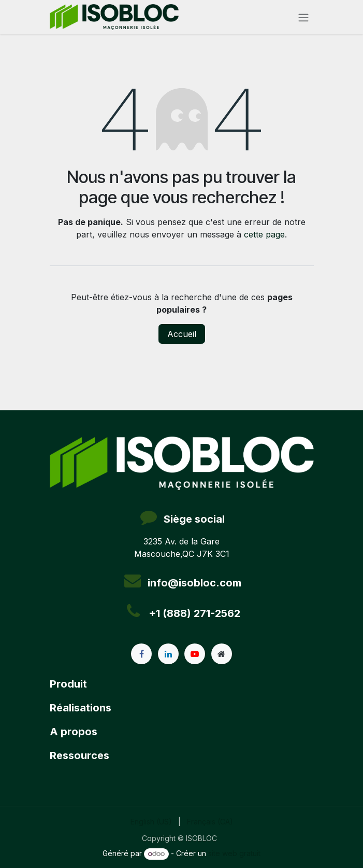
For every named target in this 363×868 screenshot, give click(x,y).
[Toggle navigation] (303, 17)
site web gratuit (234, 853)
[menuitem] (151, 822)
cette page (264, 234)
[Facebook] (141, 654)
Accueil (182, 334)
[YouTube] (195, 654)
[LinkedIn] (168, 654)
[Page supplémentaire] (222, 654)
